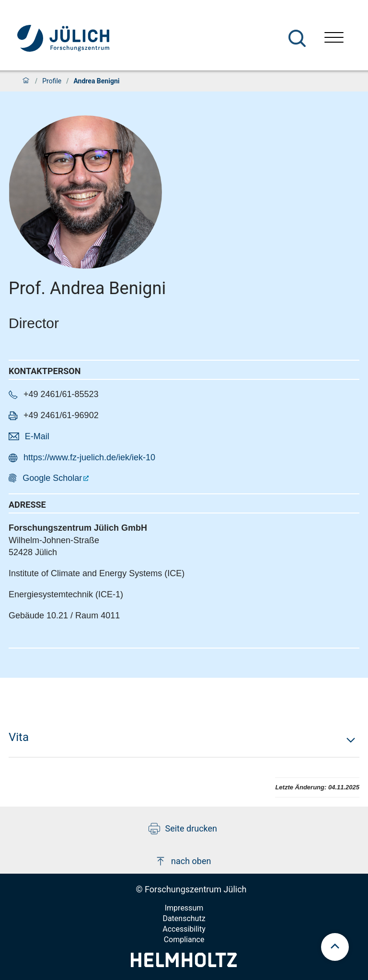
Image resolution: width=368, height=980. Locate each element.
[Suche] (297, 38)
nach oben (183, 861)
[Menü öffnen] (334, 39)
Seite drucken (183, 829)
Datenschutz (184, 918)
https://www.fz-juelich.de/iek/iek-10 (89, 457)
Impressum (184, 908)
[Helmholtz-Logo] (184, 964)
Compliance (184, 940)
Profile (52, 81)
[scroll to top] (335, 947)
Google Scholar (52, 478)
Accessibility (184, 929)
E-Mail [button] (37, 436)
